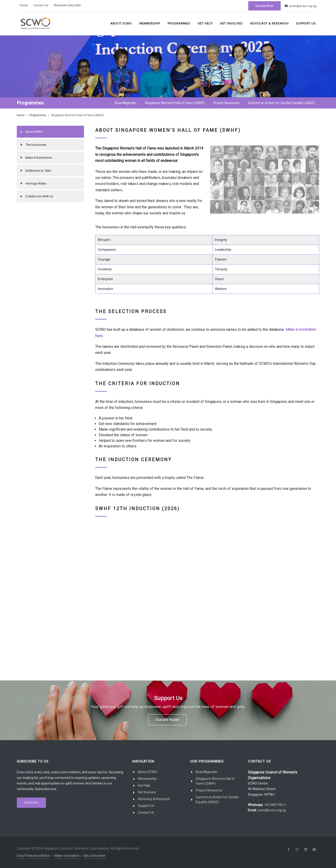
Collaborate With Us (39, 196)
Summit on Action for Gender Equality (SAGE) (217, 800)
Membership (150, 23)
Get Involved (231, 23)
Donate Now (264, 6)
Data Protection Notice (33, 856)
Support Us (306, 23)
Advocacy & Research (269, 23)
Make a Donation (67, 856)
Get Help (205, 23)
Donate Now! (168, 720)
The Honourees (36, 145)
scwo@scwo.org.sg (301, 6)
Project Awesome (209, 790)
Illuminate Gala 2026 (67, 5)
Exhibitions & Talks (38, 171)
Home (24, 5)
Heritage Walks (36, 183)
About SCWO (121, 23)
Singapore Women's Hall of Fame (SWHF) (215, 781)
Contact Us (41, 5)
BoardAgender (207, 772)
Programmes (179, 23)
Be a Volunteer (95, 856)
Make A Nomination (39, 157)
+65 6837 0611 (275, 805)
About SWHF (34, 132)
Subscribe (31, 802)
